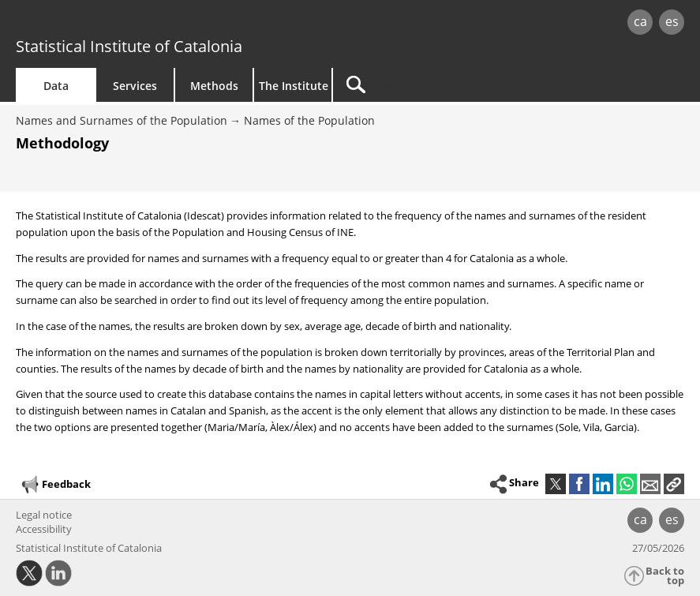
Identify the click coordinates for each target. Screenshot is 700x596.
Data (56, 86)
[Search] (432, 85)
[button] (674, 484)
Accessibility (44, 529)
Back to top (665, 576)
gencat (150, 23)
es (672, 21)
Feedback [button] (55, 485)
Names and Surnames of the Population (122, 120)
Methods (214, 86)
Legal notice (44, 515)
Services (135, 86)
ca (640, 21)
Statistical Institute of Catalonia (129, 46)
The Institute (294, 86)
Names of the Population (309, 120)
